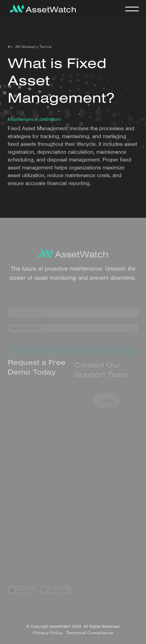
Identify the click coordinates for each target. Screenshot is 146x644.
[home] (42, 8)
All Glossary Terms (33, 47)
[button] (132, 9)
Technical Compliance (90, 635)
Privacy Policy (48, 635)
